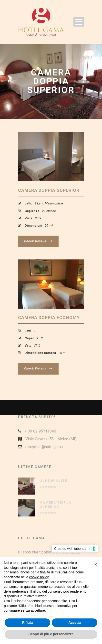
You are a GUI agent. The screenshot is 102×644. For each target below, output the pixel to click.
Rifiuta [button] (28, 623)
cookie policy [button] (39, 577)
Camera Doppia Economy (49, 317)
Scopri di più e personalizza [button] (51, 634)
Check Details (38, 241)
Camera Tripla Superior (56, 505)
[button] (96, 564)
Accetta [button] (75, 623)
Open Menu (79, 22)
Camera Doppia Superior (49, 190)
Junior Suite (54, 481)
